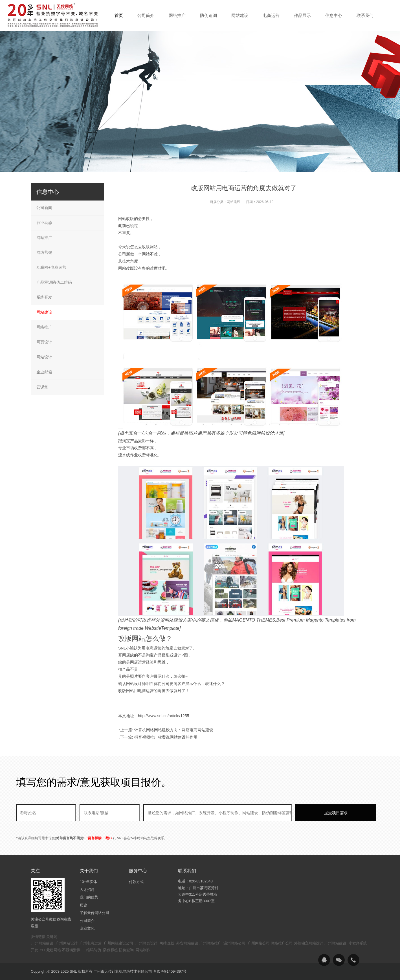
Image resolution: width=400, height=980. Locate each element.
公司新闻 (44, 208)
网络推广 (44, 327)
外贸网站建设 (187, 943)
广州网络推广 (210, 943)
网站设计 (44, 357)
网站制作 (143, 950)
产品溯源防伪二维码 (54, 282)
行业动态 (44, 223)
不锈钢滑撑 (71, 950)
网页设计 (44, 342)
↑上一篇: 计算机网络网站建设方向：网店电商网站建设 (166, 730)
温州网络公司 (234, 943)
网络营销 (44, 252)
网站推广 (44, 237)
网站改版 (167, 943)
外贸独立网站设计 (309, 943)
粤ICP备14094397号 (170, 971)
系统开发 (44, 297)
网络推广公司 (282, 943)
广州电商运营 (91, 943)
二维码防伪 (92, 950)
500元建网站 (51, 950)
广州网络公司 (259, 943)
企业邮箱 (44, 372)
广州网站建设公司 (118, 943)
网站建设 (234, 202)
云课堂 (42, 387)
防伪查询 (126, 950)
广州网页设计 (146, 943)
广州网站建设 (42, 943)
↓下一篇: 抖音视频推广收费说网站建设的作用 (158, 737)
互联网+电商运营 (51, 267)
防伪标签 (111, 950)
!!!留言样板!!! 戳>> (99, 838)
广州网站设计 (67, 943)
